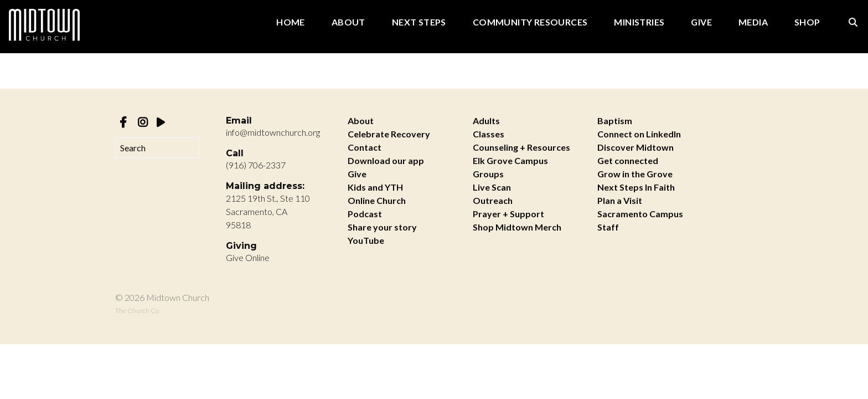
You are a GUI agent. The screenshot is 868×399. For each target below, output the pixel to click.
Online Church (377, 200)
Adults (486, 121)
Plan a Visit (620, 200)
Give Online (248, 257)
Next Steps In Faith (636, 187)
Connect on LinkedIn (639, 134)
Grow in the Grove (635, 174)
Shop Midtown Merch (517, 227)
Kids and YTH (375, 187)
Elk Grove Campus (510, 160)
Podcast (365, 214)
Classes (489, 134)
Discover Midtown (635, 147)
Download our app (386, 160)
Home (291, 22)
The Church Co (137, 311)
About (348, 22)
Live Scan (492, 187)
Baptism (615, 121)
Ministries (639, 22)
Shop (807, 22)
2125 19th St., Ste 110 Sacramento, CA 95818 (268, 211)
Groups (488, 174)
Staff (608, 227)
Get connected (628, 160)
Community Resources (530, 22)
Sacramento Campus (640, 214)
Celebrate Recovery (389, 134)
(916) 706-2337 (256, 165)
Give (701, 22)
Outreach (493, 200)
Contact (365, 147)
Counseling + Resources (521, 147)
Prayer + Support (508, 214)
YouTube (366, 240)
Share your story (382, 227)
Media (753, 22)
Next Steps (419, 22)
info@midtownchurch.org (273, 132)
